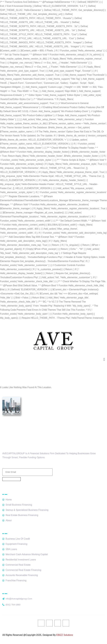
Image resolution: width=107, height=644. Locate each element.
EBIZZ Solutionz (65, 635)
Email (27, 465)
